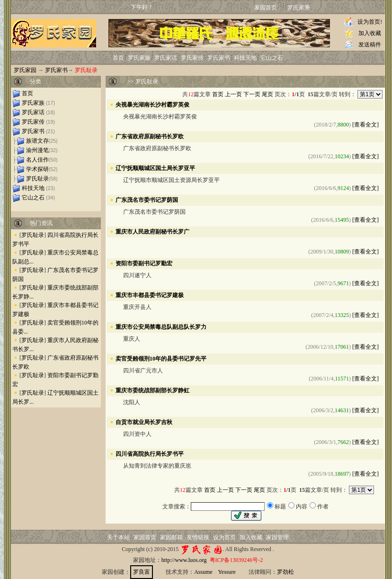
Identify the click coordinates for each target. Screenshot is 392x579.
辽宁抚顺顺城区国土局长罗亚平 (155, 168)
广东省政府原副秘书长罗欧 (150, 136)
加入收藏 (370, 33)
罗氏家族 (139, 58)
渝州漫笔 (37, 150)
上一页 (233, 94)
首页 (118, 58)
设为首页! (370, 22)
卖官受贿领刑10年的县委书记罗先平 (161, 358)
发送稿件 (370, 45)
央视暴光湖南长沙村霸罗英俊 (152, 104)
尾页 (267, 94)
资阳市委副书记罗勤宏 (144, 263)
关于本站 (118, 537)
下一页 (252, 94)
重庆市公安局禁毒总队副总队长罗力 (161, 326)
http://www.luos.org (184, 560)
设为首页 (224, 537)
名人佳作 (37, 160)
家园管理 (277, 537)
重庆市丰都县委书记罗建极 (150, 295)
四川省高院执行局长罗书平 (150, 453)
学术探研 (37, 169)
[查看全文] (365, 125)
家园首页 (266, 8)
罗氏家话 (166, 58)
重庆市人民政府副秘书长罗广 (152, 231)
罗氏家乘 (299, 8)
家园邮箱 (171, 537)
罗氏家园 (25, 70)
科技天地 (245, 58)
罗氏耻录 (37, 179)
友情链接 (198, 537)
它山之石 (272, 58)
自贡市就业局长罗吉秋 (144, 422)
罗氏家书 (219, 58)
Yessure (227, 572)
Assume (203, 572)
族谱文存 (37, 141)
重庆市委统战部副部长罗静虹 (152, 390)
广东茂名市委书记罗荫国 (147, 199)
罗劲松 (285, 572)
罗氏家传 (192, 58)
